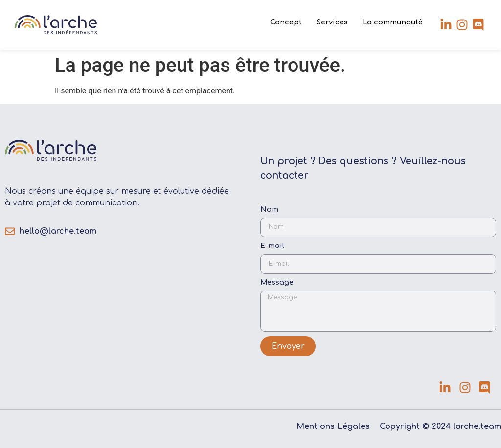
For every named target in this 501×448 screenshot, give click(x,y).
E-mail (272, 246)
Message (277, 282)
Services (332, 22)
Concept (286, 22)
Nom (269, 210)
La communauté (393, 22)
